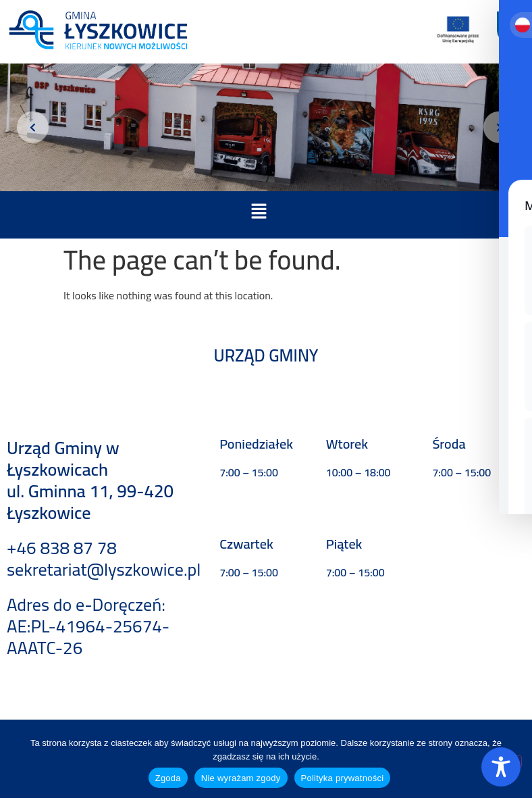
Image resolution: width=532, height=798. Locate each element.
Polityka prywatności (343, 778)
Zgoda (168, 778)
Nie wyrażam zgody (241, 778)
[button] (259, 213)
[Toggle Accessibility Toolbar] (501, 767)
